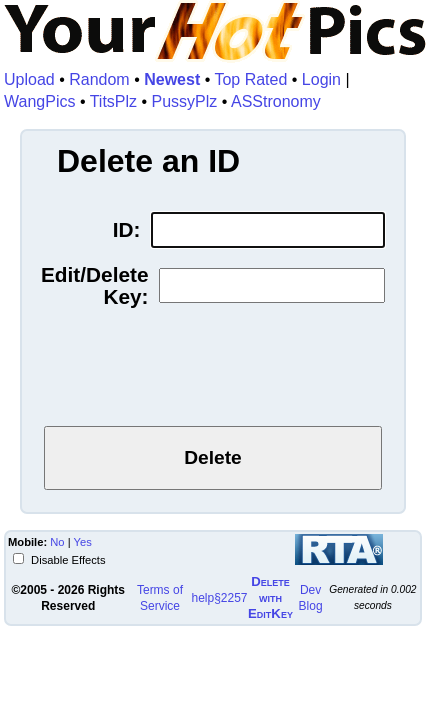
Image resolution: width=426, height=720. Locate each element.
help (202, 598)
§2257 (230, 598)
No (57, 542)
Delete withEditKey (270, 597)
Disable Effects (67, 560)
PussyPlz (185, 101)
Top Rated (250, 79)
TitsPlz (113, 101)
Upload (29, 79)
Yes (83, 542)
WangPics (39, 101)
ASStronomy (276, 101)
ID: (127, 230)
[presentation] (213, 371)
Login (321, 79)
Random (99, 79)
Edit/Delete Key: (94, 286)
